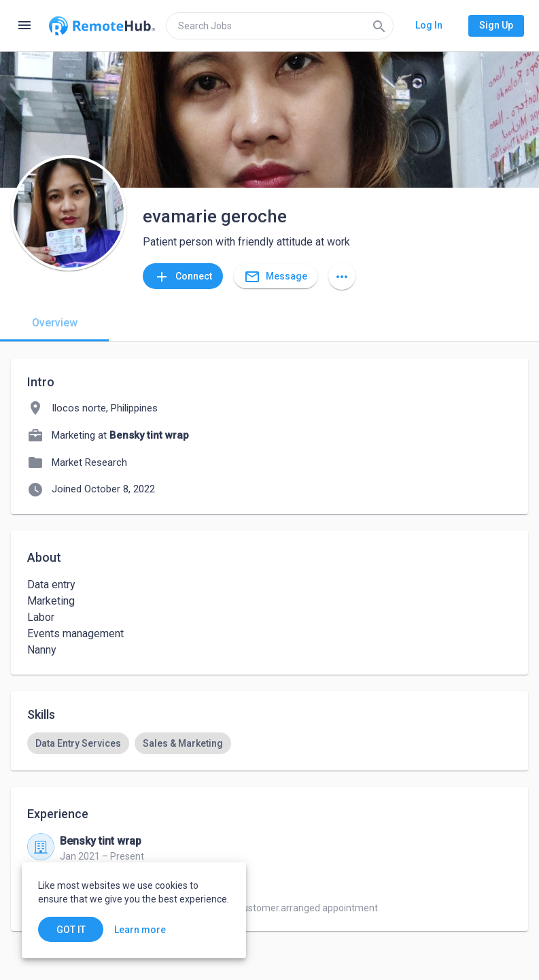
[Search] (379, 26)
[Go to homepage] (102, 26)
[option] (78, 743)
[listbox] (269, 743)
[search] (280, 26)
